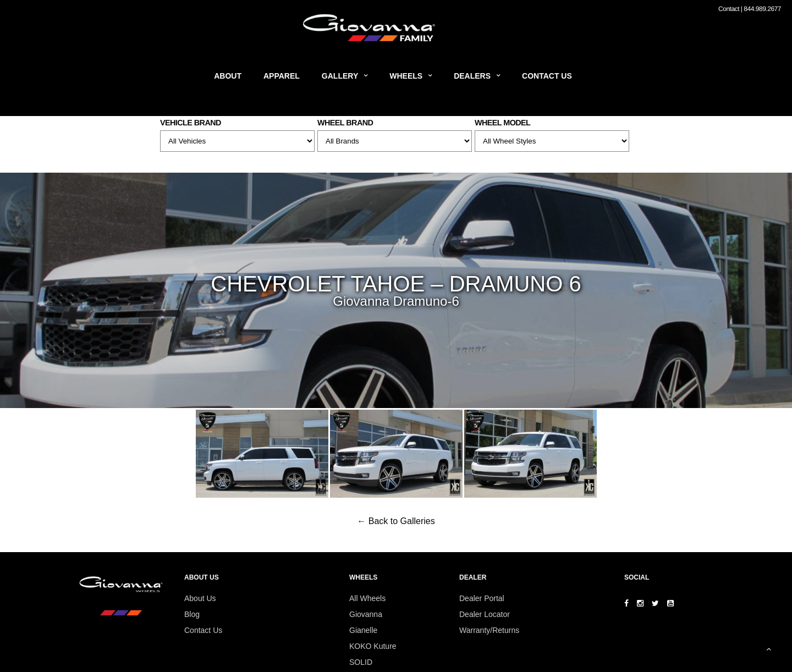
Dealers (472, 76)
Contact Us (547, 76)
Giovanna (366, 614)
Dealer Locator (485, 614)
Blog (192, 614)
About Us (200, 598)
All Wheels (367, 598)
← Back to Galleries (396, 521)
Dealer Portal (482, 598)
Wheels (406, 76)
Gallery (340, 76)
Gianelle (363, 630)
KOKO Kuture (373, 646)
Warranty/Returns (489, 630)
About (228, 76)
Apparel (282, 76)
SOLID (361, 662)
